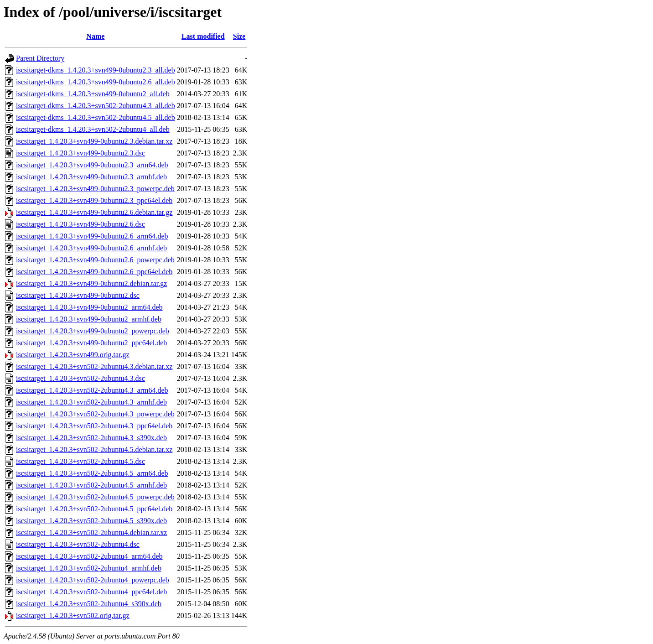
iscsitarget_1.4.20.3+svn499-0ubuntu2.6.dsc (80, 224)
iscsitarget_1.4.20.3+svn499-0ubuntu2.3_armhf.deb (91, 177)
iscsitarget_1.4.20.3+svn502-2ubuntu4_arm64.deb (89, 556)
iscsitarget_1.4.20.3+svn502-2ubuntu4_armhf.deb (89, 568)
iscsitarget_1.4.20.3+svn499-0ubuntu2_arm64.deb (89, 307)
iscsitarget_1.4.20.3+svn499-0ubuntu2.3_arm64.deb (92, 165)
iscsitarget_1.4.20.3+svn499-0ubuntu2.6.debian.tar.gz (94, 212)
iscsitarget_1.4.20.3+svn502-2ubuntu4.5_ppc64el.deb (94, 509)
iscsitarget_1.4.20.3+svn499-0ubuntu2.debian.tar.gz (91, 283)
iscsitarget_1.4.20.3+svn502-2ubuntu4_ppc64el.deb (91, 592)
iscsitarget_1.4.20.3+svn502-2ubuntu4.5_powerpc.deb (95, 497)
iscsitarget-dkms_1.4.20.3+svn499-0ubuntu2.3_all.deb (96, 70)
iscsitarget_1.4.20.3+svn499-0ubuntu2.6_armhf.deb (91, 248)
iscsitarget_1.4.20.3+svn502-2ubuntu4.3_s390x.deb (91, 438)
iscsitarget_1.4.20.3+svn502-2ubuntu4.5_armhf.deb (91, 485)
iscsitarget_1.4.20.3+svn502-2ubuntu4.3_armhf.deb (91, 402)
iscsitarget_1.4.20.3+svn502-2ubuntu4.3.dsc (80, 378)
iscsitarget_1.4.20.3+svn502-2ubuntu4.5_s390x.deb (91, 521)
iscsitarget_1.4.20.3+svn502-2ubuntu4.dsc (78, 544)
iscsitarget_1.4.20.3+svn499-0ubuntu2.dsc (78, 295)
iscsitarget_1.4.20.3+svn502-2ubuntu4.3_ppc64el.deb (94, 426)
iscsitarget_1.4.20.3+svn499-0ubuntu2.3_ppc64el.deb (94, 200)
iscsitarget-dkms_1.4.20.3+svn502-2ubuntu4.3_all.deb (96, 106)
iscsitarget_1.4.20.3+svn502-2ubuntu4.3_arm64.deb (92, 390)
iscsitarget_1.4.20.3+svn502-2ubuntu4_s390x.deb (89, 604)
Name (95, 36)
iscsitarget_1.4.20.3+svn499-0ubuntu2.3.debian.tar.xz (94, 141)
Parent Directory (40, 58)
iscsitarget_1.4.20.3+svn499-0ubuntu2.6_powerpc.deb (95, 260)
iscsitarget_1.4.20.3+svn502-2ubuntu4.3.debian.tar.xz (94, 366)
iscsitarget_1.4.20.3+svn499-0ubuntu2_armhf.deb (89, 319)
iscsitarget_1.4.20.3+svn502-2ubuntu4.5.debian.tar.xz (94, 449)
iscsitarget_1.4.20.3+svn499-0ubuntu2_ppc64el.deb (91, 343)
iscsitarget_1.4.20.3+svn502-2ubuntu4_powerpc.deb (93, 580)
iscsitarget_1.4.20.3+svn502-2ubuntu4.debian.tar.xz (91, 532)
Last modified (203, 36)
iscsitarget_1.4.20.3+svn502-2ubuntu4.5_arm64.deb (92, 473)
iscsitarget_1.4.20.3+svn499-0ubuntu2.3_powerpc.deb (95, 189)
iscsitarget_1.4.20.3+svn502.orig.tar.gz (73, 615)
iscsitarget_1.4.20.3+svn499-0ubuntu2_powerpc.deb (93, 331)
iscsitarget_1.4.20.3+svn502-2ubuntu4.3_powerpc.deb (95, 414)
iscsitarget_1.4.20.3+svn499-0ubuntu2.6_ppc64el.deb (94, 272)
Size (239, 36)
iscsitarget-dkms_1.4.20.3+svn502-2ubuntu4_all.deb (93, 129)
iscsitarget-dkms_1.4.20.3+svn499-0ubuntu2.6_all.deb (96, 82)
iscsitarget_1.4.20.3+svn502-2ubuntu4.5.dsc (80, 461)
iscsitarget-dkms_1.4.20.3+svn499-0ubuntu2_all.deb (93, 94)
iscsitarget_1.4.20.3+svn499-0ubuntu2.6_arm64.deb (92, 236)
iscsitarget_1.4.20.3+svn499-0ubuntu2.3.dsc (80, 153)
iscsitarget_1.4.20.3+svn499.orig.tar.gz (73, 355)
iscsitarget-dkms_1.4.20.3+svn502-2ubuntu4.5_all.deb (96, 117)
